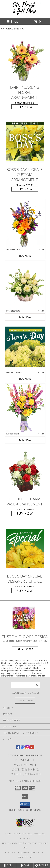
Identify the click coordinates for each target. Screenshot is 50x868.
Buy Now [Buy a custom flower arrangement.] (25, 649)
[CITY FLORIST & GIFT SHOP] (25, 14)
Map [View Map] (25, 865)
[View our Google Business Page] (23, 748)
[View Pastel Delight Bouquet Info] (25, 408)
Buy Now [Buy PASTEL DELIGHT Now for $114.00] (25, 440)
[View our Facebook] (18, 748)
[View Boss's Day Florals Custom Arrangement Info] (25, 141)
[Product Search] (26, 685)
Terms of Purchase (33, 852)
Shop (13, 21)
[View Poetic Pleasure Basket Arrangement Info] (25, 285)
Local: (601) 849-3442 (25, 769)
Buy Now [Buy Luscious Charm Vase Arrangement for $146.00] (25, 513)
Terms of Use (25, 857)
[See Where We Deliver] (25, 700)
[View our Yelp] (32, 748)
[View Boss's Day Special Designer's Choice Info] (25, 548)
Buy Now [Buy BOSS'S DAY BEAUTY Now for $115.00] (25, 379)
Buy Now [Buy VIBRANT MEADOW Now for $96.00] (25, 256)
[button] (25, 805)
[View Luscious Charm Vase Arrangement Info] (25, 471)
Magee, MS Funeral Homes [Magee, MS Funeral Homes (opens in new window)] (19, 834)
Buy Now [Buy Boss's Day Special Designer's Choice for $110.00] (25, 591)
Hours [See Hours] (42, 865)
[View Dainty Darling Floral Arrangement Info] (25, 59)
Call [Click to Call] (8, 865)
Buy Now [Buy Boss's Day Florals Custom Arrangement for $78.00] (25, 189)
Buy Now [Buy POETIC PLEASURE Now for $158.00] (25, 317)
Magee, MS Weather (12, 843)
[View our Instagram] (27, 748)
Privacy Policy (13, 852)
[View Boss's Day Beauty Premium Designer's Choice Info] (25, 347)
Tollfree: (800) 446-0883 (25, 774)
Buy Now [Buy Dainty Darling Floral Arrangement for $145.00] (25, 107)
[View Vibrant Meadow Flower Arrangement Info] (25, 224)
